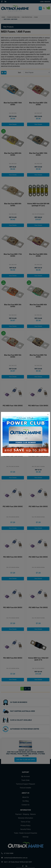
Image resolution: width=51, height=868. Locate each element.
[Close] (48, 415)
